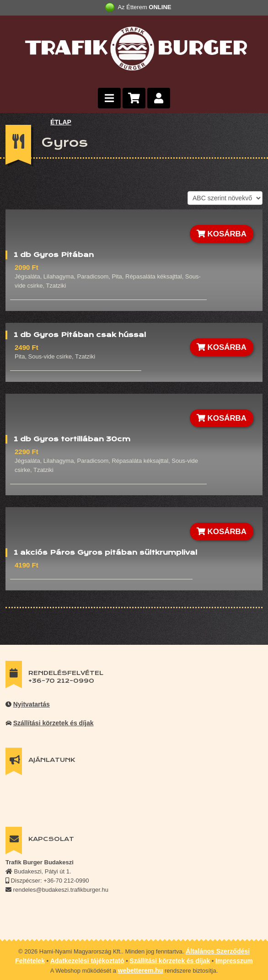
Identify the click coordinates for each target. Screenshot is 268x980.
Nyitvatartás (32, 704)
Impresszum (234, 961)
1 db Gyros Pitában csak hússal (80, 335)
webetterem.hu (141, 970)
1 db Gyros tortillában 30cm (72, 439)
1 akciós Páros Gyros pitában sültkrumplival (105, 552)
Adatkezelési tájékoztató (87, 961)
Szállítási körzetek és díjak (54, 723)
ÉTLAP (61, 122)
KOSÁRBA (222, 234)
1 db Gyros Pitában (54, 255)
